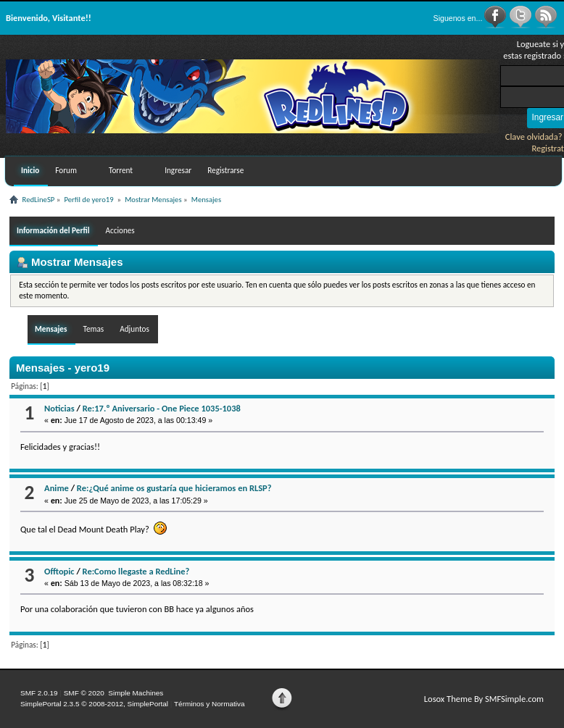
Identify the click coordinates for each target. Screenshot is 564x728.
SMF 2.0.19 (39, 693)
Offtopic (59, 571)
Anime (57, 488)
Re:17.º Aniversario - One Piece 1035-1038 (162, 408)
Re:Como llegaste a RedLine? (136, 571)
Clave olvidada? (534, 137)
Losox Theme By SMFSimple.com (484, 699)
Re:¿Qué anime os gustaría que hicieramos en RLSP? (174, 488)
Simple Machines (136, 693)
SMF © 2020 (84, 693)
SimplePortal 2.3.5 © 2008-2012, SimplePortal (94, 704)
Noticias (59, 408)
